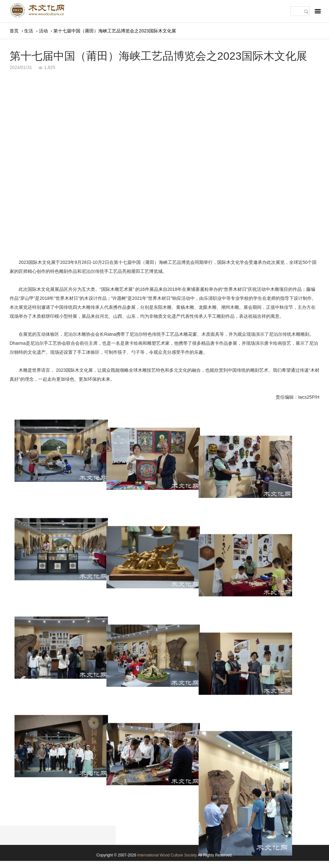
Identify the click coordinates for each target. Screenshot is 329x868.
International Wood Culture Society (167, 855)
